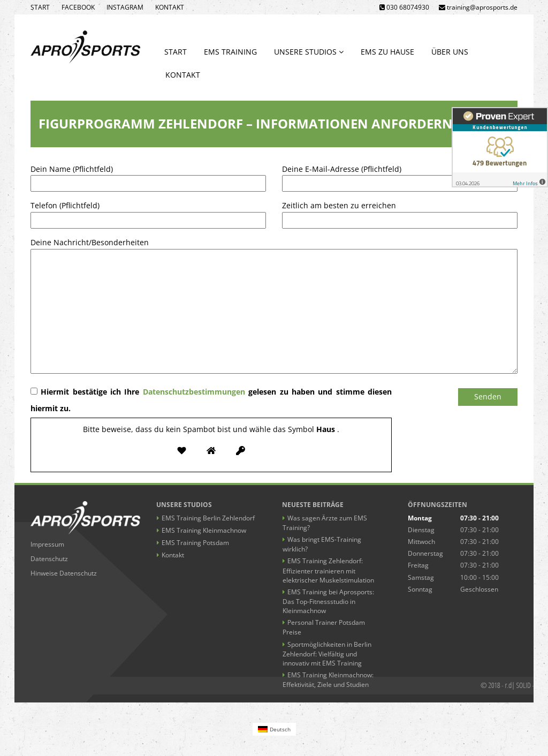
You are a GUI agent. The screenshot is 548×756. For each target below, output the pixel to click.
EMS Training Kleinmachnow (204, 530)
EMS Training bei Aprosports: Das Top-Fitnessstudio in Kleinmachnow (328, 601)
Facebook (78, 7)
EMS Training (230, 52)
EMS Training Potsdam (195, 543)
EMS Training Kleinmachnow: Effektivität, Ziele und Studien (328, 680)
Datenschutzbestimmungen (194, 392)
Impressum (47, 544)
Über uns (450, 52)
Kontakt (170, 7)
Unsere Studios (309, 52)
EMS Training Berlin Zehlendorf (208, 518)
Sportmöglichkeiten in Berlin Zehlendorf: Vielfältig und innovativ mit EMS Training (327, 654)
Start (40, 7)
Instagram (125, 7)
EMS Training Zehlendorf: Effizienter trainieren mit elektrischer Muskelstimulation (328, 570)
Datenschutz (49, 559)
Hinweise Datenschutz (64, 573)
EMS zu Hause (387, 52)
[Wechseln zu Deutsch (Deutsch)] (274, 729)
